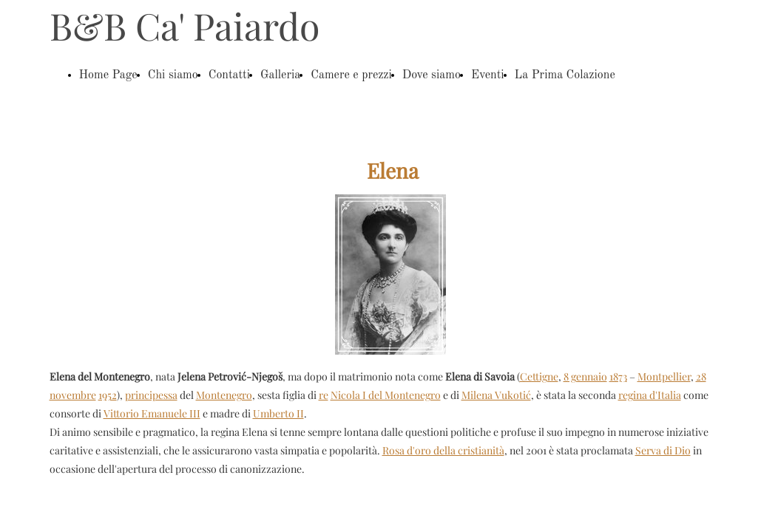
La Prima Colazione (565, 75)
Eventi (488, 75)
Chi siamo (173, 75)
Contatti (229, 75)
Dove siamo (432, 75)
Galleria (280, 75)
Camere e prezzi (351, 75)
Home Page (108, 75)
